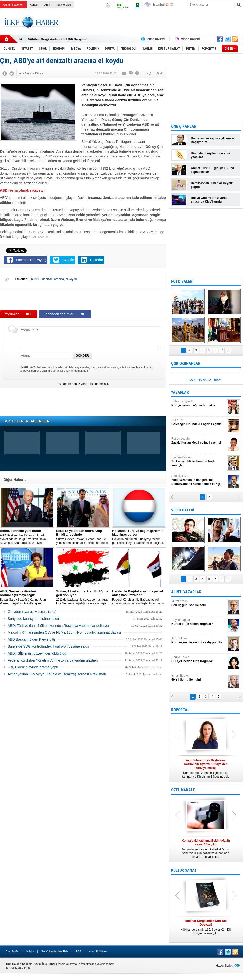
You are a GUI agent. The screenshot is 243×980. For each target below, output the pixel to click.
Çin (31, 279)
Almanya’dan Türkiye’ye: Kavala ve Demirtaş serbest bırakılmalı (57, 674)
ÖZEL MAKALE (183, 790)
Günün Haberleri (13, 5)
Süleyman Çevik (199, 404)
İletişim (30, 951)
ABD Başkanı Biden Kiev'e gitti (31, 639)
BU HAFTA (205, 380)
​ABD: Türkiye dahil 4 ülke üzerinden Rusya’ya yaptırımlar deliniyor (59, 626)
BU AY (218, 380)
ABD (38, 279)
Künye (34, 5)
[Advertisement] (83, 300)
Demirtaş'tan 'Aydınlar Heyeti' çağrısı (212, 185)
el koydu (71, 279)
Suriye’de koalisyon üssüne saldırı (34, 619)
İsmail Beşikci (199, 678)
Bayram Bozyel (199, 461)
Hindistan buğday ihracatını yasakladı (210, 155)
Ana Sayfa (12, 951)
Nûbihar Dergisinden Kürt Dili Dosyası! (58, 39)
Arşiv (47, 5)
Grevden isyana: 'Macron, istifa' (32, 612)
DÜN (193, 380)
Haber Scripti (225, 966)
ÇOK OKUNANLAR (186, 364)
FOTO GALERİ (182, 282)
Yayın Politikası (98, 951)
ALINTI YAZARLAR (186, 592)
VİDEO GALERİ (183, 510)
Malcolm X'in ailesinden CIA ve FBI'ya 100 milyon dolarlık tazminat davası (64, 632)
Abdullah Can (199, 480)
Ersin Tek (199, 422)
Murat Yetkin (199, 603)
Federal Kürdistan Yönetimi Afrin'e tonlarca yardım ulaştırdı (53, 660)
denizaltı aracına (53, 279)
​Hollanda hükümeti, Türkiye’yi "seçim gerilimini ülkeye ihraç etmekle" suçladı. (139, 537)
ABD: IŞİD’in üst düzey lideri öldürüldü (37, 653)
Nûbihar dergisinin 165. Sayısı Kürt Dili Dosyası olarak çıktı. (206, 927)
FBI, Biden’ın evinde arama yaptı (33, 667)
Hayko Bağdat (199, 622)
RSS (78, 951)
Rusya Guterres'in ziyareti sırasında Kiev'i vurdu (209, 200)
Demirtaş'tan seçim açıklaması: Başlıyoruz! (213, 140)
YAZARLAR (180, 392)
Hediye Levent (199, 659)
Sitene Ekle (64, 5)
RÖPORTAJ (180, 710)
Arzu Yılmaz (199, 641)
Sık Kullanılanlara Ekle (55, 951)
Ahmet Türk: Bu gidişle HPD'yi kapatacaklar (212, 170)
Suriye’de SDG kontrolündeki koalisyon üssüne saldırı (49, 646)
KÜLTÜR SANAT (184, 870)
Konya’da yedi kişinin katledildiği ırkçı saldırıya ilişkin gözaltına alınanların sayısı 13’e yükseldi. (206, 849)
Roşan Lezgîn (199, 441)
